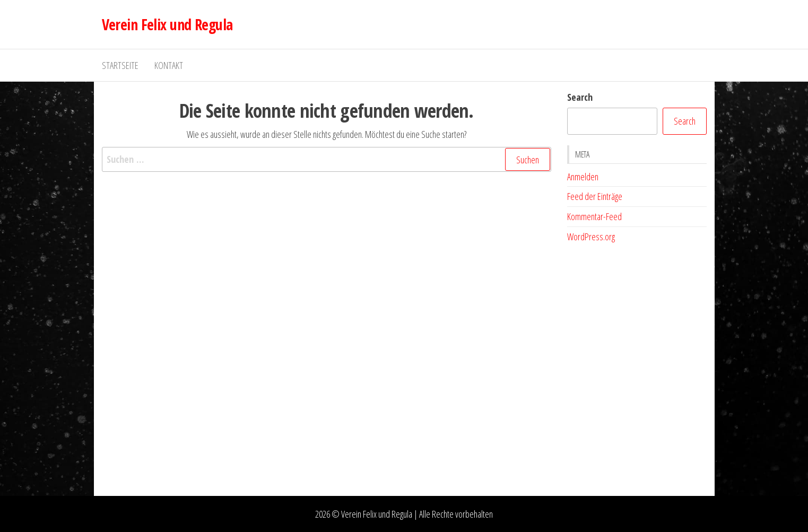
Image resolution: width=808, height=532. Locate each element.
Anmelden (583, 177)
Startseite (120, 65)
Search (580, 97)
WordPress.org (591, 237)
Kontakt (169, 65)
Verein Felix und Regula (167, 24)
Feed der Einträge (595, 196)
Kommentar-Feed (594, 216)
